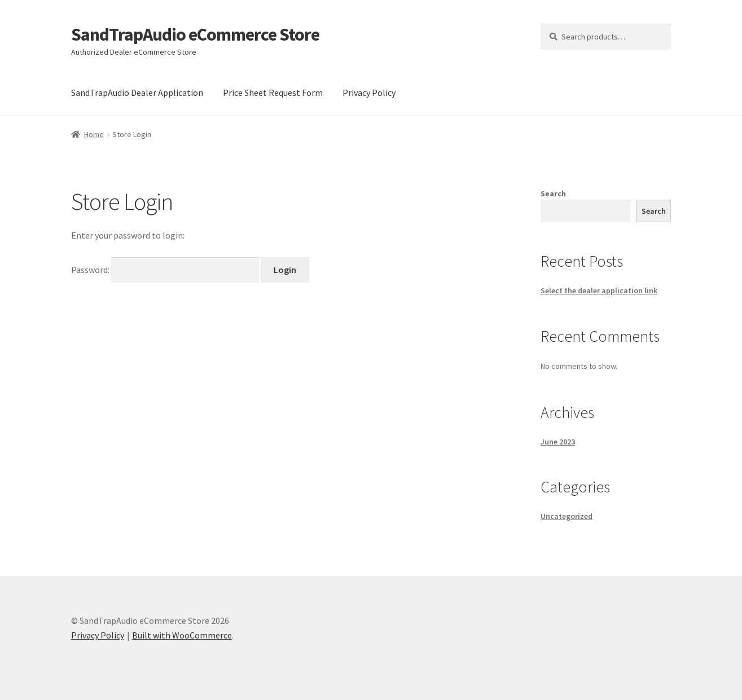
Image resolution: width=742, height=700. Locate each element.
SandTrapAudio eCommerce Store (195, 34)
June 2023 (558, 442)
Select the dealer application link (599, 290)
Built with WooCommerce (182, 635)
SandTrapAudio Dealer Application (137, 93)
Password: (166, 270)
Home (94, 134)
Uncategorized (567, 516)
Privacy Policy (369, 93)
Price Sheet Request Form (273, 93)
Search (553, 193)
